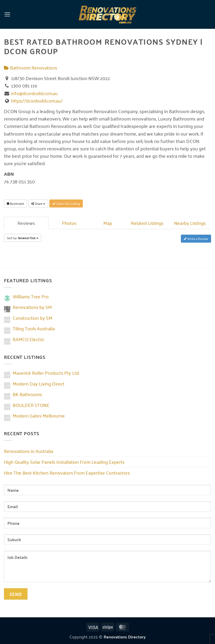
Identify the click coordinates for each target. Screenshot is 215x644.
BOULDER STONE (31, 405)
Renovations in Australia (29, 451)
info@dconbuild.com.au (34, 93)
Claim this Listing (66, 203)
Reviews (26, 223)
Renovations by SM (32, 307)
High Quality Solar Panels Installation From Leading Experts (64, 462)
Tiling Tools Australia (34, 328)
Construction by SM (33, 318)
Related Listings (147, 223)
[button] (8, 14)
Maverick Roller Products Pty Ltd (46, 373)
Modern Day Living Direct (39, 383)
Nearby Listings (190, 223)
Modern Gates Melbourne (39, 415)
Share (38, 203)
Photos (69, 223)
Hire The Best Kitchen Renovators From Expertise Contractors (67, 472)
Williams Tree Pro (31, 296)
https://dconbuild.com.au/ (37, 100)
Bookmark (15, 203)
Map (108, 223)
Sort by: (23, 238)
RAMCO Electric (29, 339)
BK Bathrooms (27, 394)
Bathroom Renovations (31, 67)
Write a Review (196, 238)
